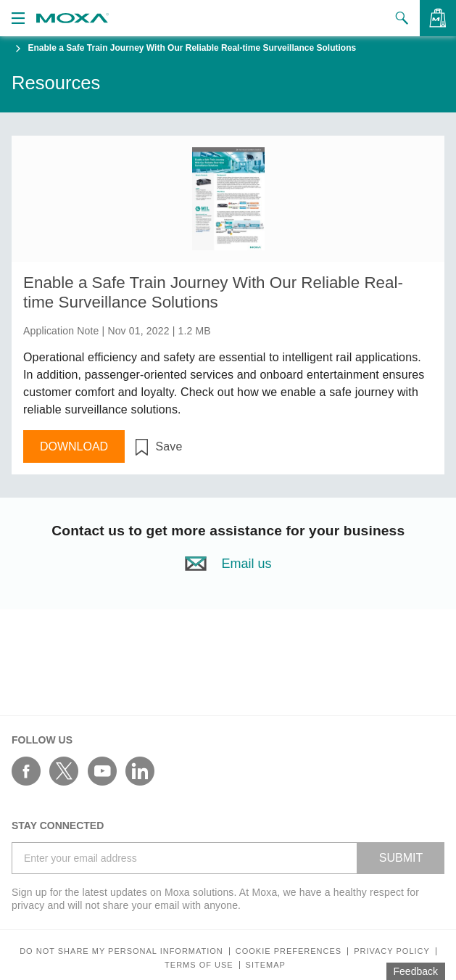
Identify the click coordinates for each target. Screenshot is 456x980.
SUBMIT (401, 858)
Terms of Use (199, 965)
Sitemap (266, 965)
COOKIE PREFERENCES (289, 951)
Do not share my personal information (121, 951)
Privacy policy (392, 951)
